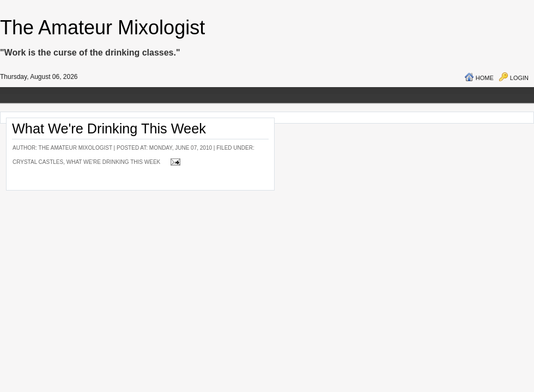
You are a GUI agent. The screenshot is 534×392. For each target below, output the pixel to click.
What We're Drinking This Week (109, 128)
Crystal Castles (38, 162)
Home (485, 78)
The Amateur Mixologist (102, 27)
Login (519, 78)
